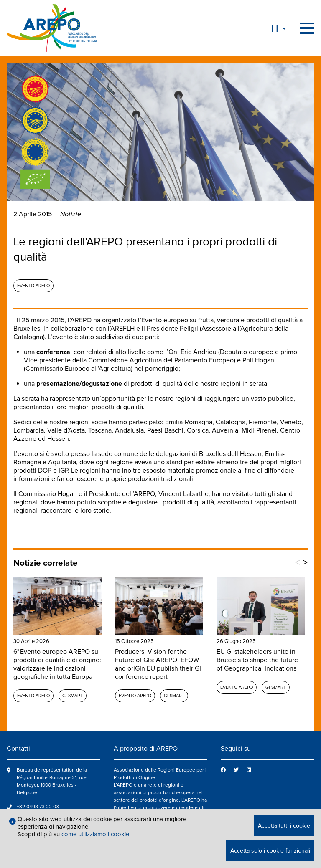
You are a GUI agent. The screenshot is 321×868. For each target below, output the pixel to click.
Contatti (18, 749)
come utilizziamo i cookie (95, 834)
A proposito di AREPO (146, 749)
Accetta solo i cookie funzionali (270, 851)
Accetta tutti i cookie (284, 826)
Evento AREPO (33, 286)
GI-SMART (73, 696)
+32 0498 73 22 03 (38, 807)
